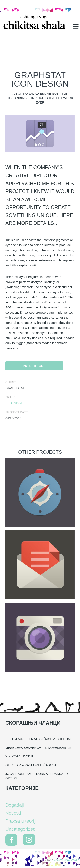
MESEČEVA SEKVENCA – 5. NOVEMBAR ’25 (38, 748)
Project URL (34, 366)
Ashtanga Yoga (67, 860)
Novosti (13, 813)
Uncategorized (20, 829)
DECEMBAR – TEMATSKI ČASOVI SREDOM (38, 739)
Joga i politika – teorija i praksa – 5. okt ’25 (37, 776)
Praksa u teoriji (21, 821)
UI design (14, 403)
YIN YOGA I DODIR (19, 756)
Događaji (15, 805)
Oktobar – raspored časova (31, 765)
